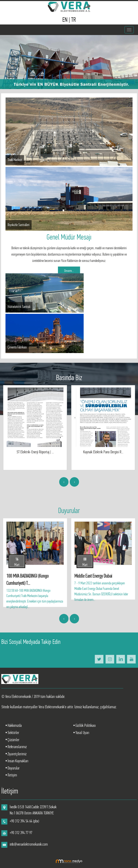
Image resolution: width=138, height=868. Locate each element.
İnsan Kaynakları (17, 761)
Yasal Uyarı (82, 733)
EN (66, 20)
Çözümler (13, 740)
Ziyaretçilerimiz (17, 754)
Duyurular (13, 768)
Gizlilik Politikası (85, 725)
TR (74, 20)
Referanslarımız (17, 747)
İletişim (12, 775)
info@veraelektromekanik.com (29, 844)
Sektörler (13, 733)
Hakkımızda (14, 725)
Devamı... (69, 271)
